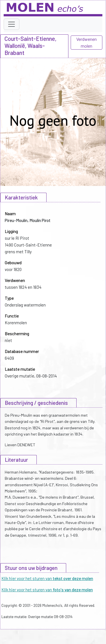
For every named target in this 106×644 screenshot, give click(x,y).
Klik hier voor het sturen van (47, 578)
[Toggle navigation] (11, 24)
